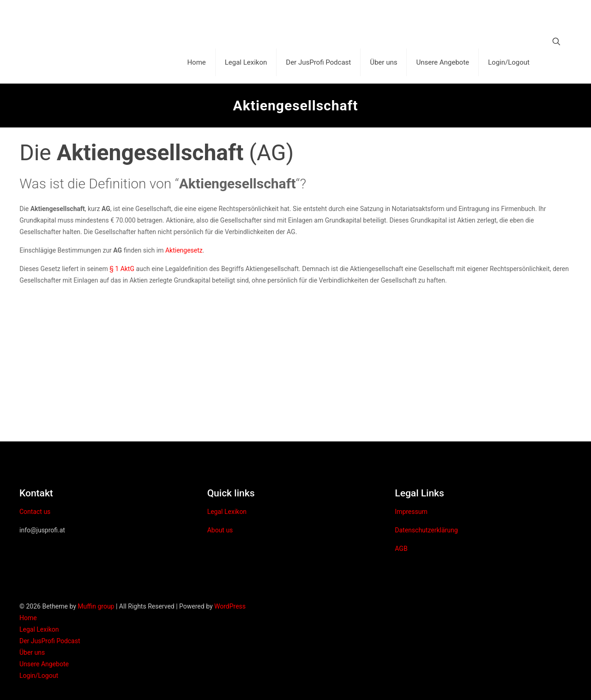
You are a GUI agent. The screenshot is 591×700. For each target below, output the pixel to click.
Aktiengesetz (184, 250)
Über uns (32, 652)
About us (220, 530)
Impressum (411, 512)
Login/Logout (39, 676)
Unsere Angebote (44, 664)
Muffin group (96, 606)
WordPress (230, 606)
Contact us (35, 512)
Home (28, 618)
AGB (401, 549)
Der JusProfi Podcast (50, 641)
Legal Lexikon (227, 512)
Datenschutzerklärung (426, 530)
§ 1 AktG (122, 269)
